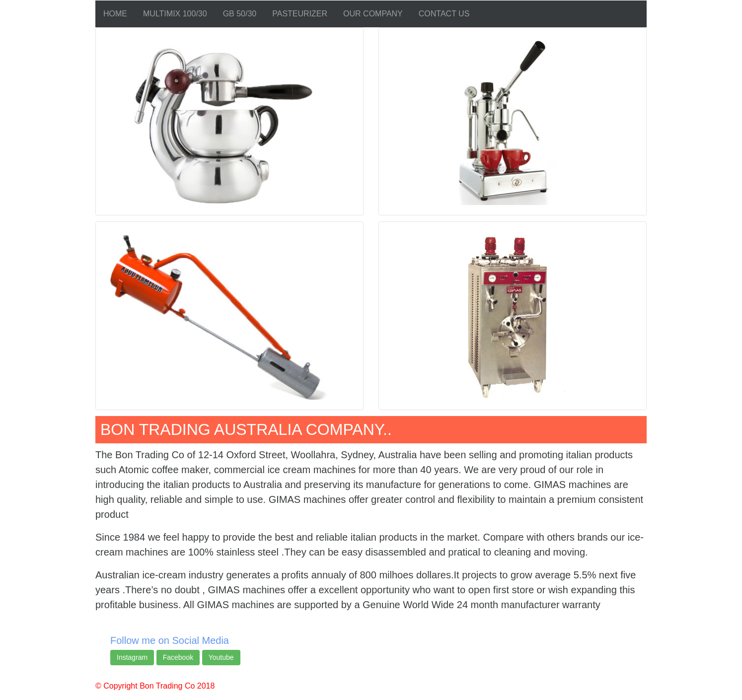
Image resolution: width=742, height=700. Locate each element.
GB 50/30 (240, 14)
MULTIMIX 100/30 (175, 14)
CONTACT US (444, 14)
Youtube (221, 657)
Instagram (132, 657)
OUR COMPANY (373, 14)
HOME (115, 14)
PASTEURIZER (300, 14)
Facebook (178, 657)
